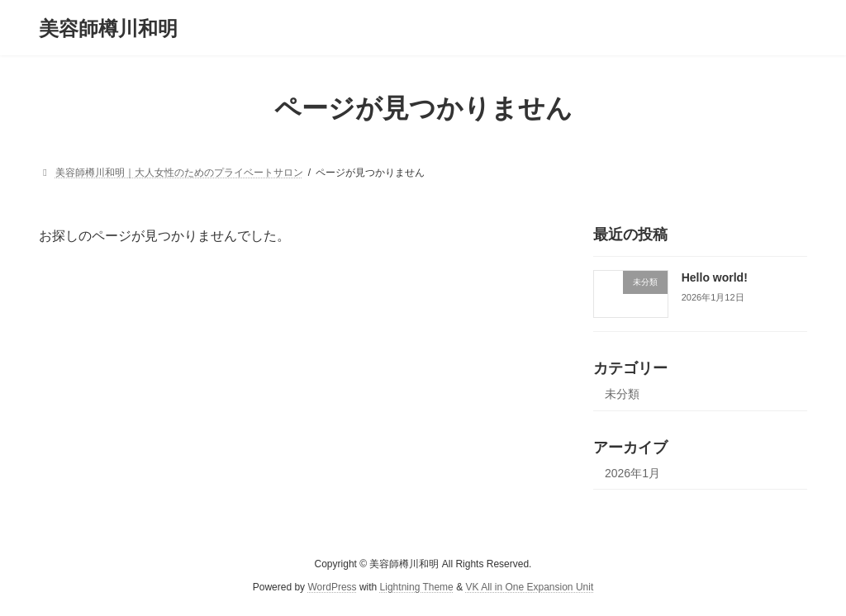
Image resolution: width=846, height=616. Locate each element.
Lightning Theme (417, 588)
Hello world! (715, 277)
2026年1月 (632, 473)
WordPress (332, 588)
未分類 (622, 394)
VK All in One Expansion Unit (529, 588)
